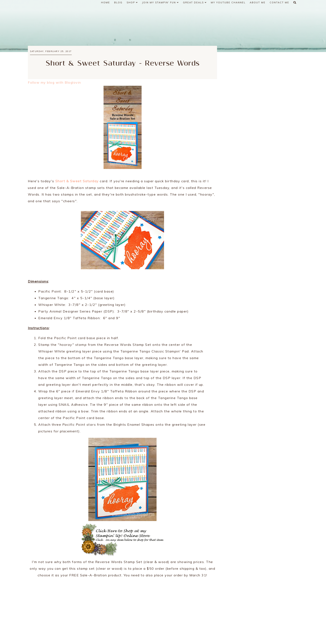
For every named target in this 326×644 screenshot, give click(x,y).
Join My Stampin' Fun (160, 2)
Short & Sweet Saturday (77, 181)
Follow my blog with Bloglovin (54, 82)
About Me (258, 2)
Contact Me (279, 2)
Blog (118, 2)
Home (106, 2)
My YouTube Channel (228, 2)
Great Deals (195, 2)
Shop (132, 2)
